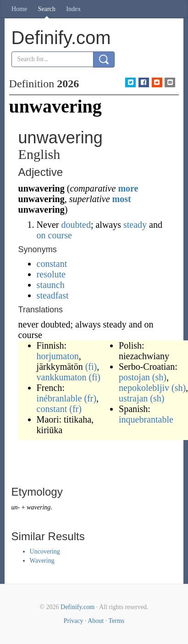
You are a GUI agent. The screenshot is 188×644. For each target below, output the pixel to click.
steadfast (53, 295)
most (122, 199)
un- (16, 507)
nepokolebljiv (144, 388)
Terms (116, 621)
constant (52, 264)
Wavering (42, 561)
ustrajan (133, 398)
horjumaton (58, 356)
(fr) (90, 398)
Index (73, 9)
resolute (51, 274)
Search (47, 9)
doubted (76, 225)
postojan (134, 377)
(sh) (159, 377)
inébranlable (59, 398)
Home (19, 9)
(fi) (91, 367)
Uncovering (45, 551)
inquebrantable (146, 419)
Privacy (74, 621)
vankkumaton (62, 377)
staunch (51, 285)
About (96, 621)
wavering (39, 507)
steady (135, 225)
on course (54, 235)
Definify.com (77, 607)
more (128, 188)
